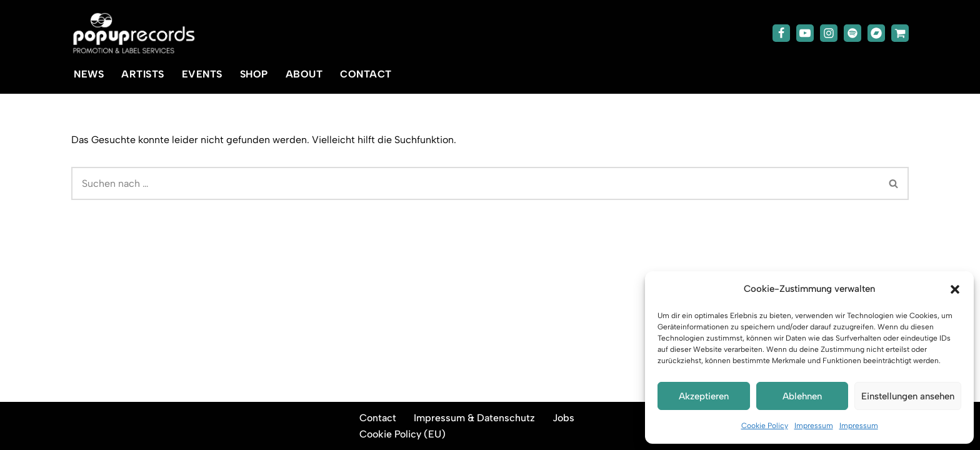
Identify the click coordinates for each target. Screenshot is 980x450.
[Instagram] (829, 33)
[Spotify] (852, 33)
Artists (143, 74)
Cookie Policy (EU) (402, 434)
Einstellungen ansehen (908, 396)
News (89, 74)
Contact (366, 74)
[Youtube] (805, 33)
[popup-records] (134, 33)
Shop (254, 74)
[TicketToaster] (900, 33)
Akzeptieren (704, 396)
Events (202, 74)
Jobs (563, 418)
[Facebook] (781, 33)
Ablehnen (802, 396)
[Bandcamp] (876, 33)
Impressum (814, 426)
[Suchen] (475, 183)
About (304, 74)
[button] (955, 289)
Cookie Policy (765, 426)
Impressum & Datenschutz (474, 418)
